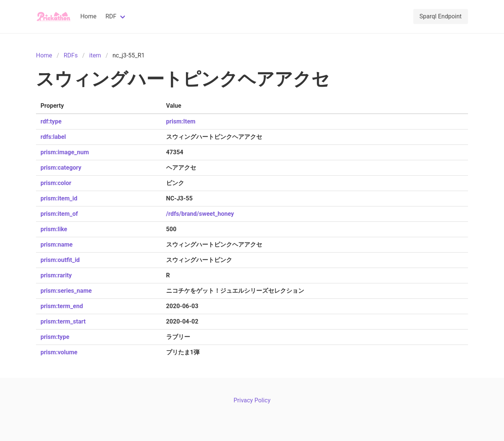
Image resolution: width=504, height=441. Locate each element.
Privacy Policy (252, 400)
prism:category (61, 168)
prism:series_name (66, 291)
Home (88, 16)
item (95, 55)
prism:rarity (56, 275)
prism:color (56, 183)
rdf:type (51, 121)
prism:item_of (59, 214)
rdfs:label (53, 137)
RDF (111, 16)
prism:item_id (59, 198)
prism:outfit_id (60, 260)
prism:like (54, 229)
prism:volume (59, 352)
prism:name (57, 245)
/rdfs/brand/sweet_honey (200, 214)
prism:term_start (63, 321)
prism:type (55, 337)
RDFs (71, 55)
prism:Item (181, 121)
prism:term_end (62, 306)
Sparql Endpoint (441, 16)
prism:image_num (65, 152)
